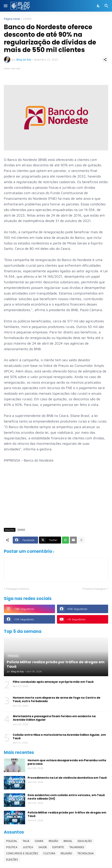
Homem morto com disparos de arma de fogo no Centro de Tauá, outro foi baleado (57, 699)
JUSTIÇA (28, 847)
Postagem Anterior (18, 589)
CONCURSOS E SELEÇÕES (22, 853)
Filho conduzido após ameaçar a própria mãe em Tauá (53, 682)
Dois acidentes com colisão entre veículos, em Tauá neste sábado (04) (66, 797)
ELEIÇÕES (12, 859)
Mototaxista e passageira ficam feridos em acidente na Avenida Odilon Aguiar (54, 718)
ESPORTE (58, 847)
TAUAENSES (77, 847)
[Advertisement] (58, 495)
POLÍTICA (12, 847)
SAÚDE (43, 847)
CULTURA (49, 853)
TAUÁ (26, 841)
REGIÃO (53, 841)
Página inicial (12, 19)
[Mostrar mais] (81, 540)
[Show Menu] (5, 6)
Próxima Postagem (94, 589)
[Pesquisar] (107, 6)
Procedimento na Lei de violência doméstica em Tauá (67, 778)
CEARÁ (27, 19)
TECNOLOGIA (86, 853)
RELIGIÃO (66, 853)
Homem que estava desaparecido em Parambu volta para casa (67, 762)
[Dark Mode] (98, 6)
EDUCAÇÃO (85, 841)
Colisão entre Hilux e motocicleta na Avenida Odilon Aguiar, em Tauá (59, 737)
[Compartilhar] (105, 60)
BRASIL (68, 841)
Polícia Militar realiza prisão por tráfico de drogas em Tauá (67, 814)
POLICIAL (12, 841)
